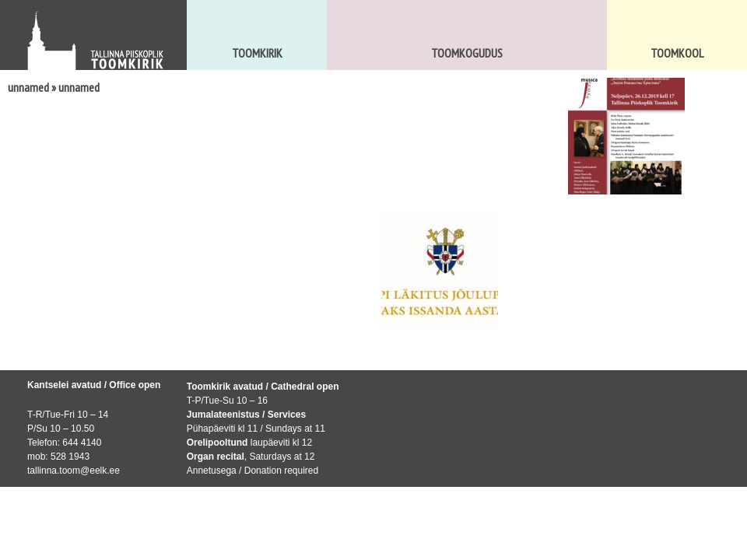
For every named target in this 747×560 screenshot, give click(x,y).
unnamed (28, 87)
